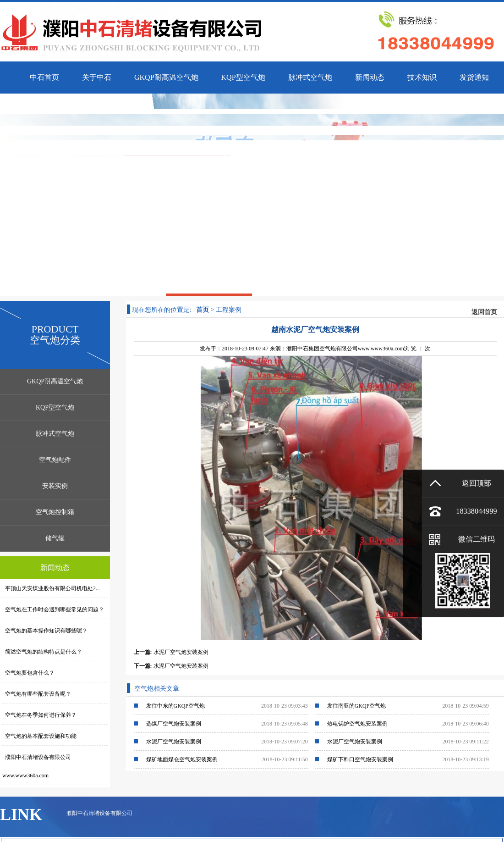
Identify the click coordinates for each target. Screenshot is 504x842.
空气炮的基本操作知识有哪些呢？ (45, 631)
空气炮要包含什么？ (28, 673)
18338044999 (476, 511)
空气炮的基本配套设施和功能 (39, 736)
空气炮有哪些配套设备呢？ (37, 694)
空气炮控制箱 (55, 512)
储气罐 (55, 538)
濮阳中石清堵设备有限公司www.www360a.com (37, 766)
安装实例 (55, 486)
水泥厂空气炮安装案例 (181, 652)
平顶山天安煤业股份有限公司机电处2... (51, 588)
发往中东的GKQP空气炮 (176, 706)
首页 (203, 310)
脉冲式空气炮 (55, 434)
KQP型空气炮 (55, 407)
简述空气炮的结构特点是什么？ (42, 652)
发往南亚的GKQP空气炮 (357, 706)
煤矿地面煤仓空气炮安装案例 (182, 759)
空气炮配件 (55, 460)
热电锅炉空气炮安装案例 (357, 724)
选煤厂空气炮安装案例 (174, 724)
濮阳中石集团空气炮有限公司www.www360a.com (345, 349)
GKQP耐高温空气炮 (55, 381)
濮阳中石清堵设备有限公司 (99, 813)
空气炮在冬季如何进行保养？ (39, 715)
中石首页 (44, 77)
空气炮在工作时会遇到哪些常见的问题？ (53, 609)
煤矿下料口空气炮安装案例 (360, 759)
